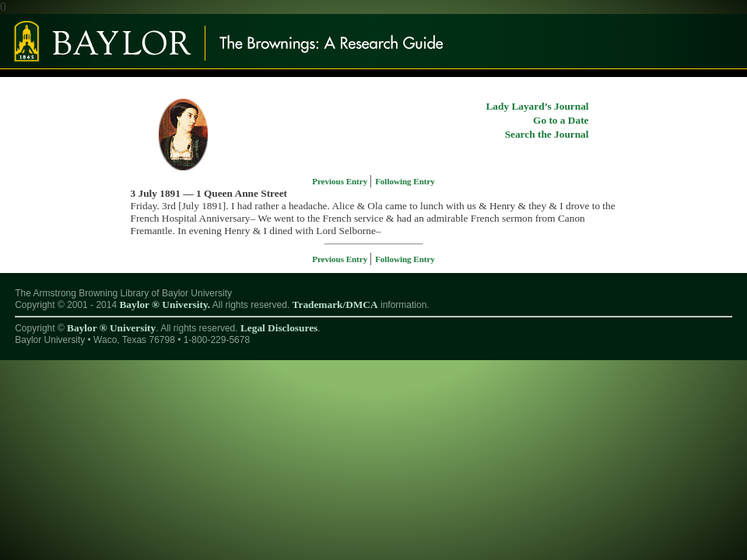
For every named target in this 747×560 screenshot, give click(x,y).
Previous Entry (341, 181)
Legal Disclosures (279, 328)
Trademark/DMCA (335, 304)
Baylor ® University (111, 328)
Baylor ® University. (165, 304)
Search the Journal (547, 134)
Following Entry (405, 181)
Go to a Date (561, 120)
